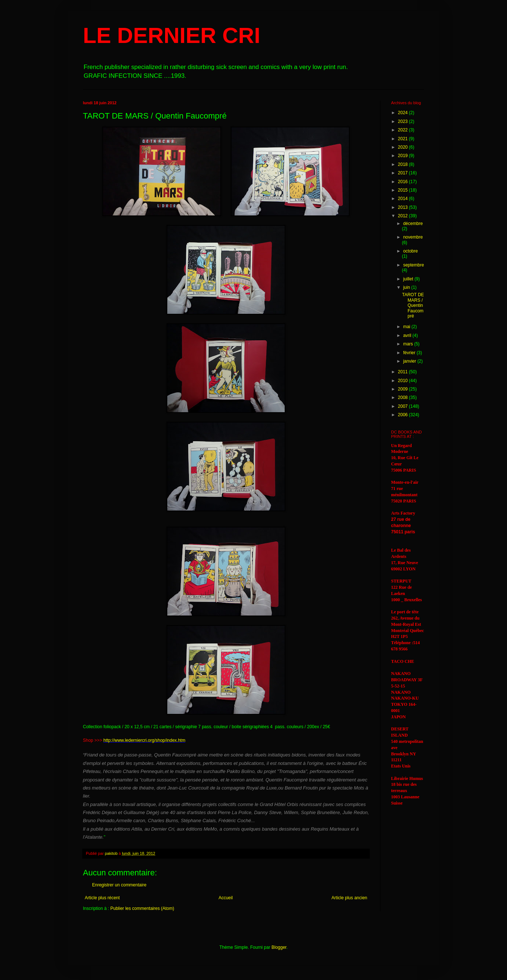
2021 (404, 139)
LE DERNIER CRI (172, 35)
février (410, 353)
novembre (413, 237)
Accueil (226, 898)
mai (407, 327)
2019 (404, 156)
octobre (411, 251)
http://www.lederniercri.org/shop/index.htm (144, 740)
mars (409, 344)
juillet (409, 279)
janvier (410, 361)
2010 (404, 381)
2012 (404, 216)
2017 (404, 173)
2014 (404, 199)
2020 (404, 147)
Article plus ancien (349, 898)
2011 (404, 372)
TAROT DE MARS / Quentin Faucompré (413, 305)
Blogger (279, 947)
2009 (404, 389)
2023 (404, 121)
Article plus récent (102, 898)
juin (407, 287)
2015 (404, 190)
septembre (414, 265)
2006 (404, 415)
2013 (404, 207)
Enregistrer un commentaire (119, 885)
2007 (404, 406)
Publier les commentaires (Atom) (142, 908)
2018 (404, 164)
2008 (404, 398)
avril (408, 335)
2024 (404, 113)
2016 (404, 182)
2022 (404, 130)
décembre (413, 224)
